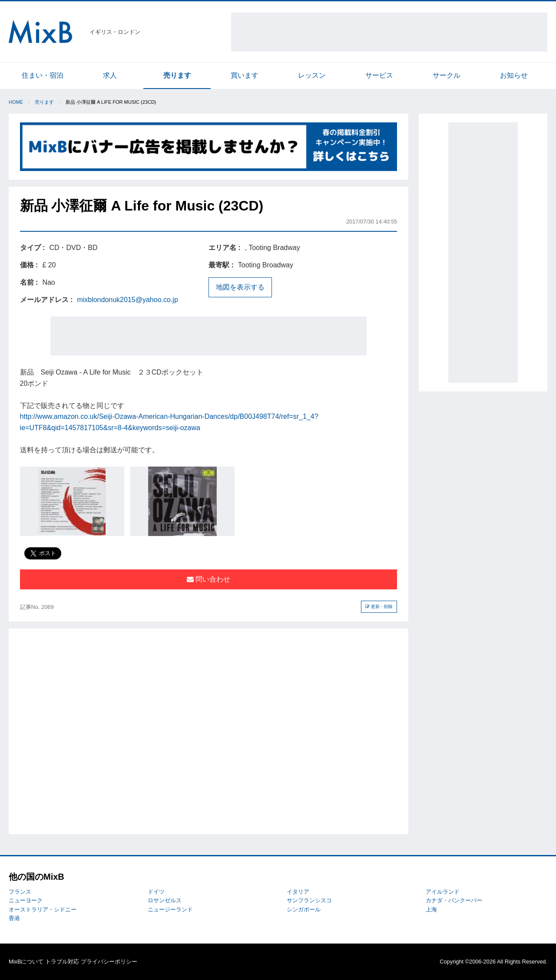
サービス (379, 75)
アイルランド (443, 892)
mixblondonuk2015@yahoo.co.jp (127, 300)
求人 (110, 75)
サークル (447, 75)
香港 (14, 918)
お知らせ (514, 75)
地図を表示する (240, 287)
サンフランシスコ (309, 900)
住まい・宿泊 (43, 75)
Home (16, 102)
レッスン (312, 75)
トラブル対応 (62, 962)
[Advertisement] (389, 32)
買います (245, 75)
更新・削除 (379, 607)
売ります (177, 75)
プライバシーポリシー (109, 962)
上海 (431, 909)
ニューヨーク (26, 900)
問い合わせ (208, 579)
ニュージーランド (170, 909)
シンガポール (304, 909)
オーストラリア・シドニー (43, 909)
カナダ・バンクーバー (454, 900)
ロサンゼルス (165, 900)
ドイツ (156, 892)
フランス (20, 892)
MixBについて (26, 962)
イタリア (298, 892)
